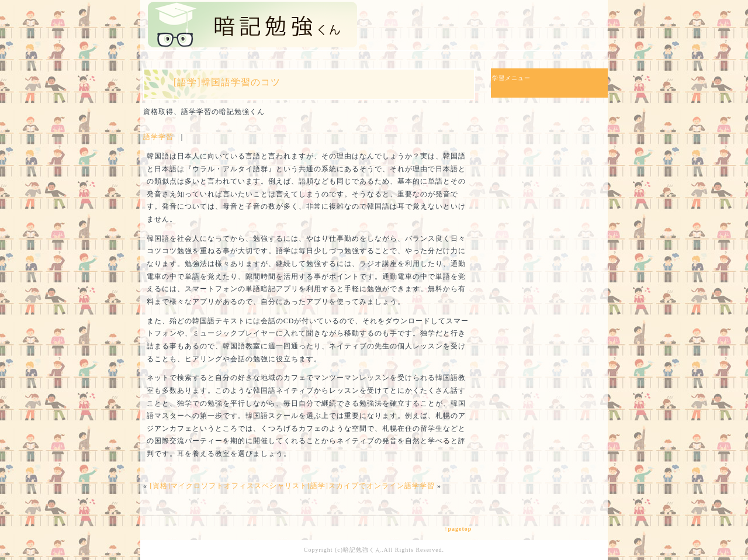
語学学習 (158, 137)
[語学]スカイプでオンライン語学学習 (371, 486)
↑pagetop (458, 529)
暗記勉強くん (362, 550)
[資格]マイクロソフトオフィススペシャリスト (228, 486)
